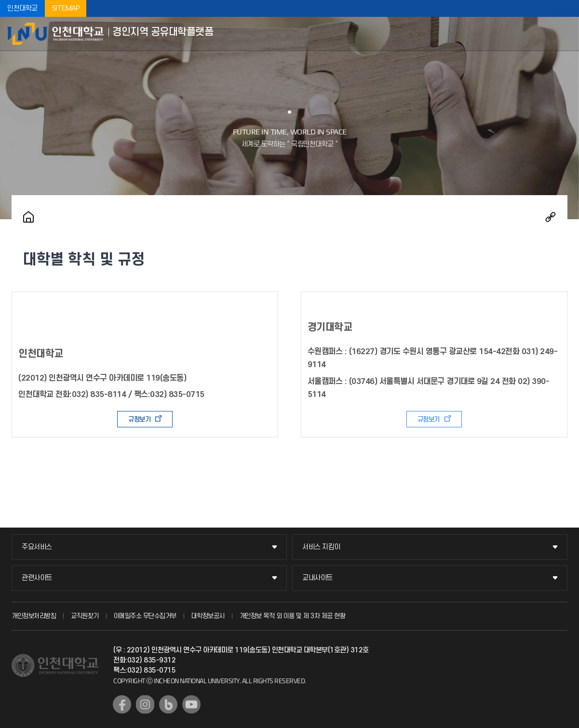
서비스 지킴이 (321, 547)
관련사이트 (37, 578)
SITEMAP (66, 8)
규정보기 (139, 419)
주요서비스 (37, 547)
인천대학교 (22, 8)
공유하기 (551, 217)
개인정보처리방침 (34, 616)
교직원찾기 (85, 616)
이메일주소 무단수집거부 (145, 616)
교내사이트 (317, 578)
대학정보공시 (208, 616)
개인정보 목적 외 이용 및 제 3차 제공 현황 (293, 616)
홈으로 (28, 217)
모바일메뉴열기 (565, 34)
